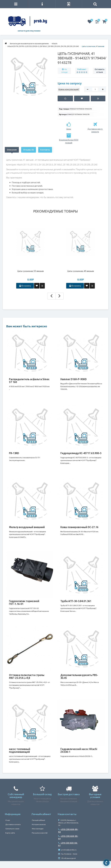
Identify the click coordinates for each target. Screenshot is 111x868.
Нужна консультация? (69, 89)
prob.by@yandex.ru (67, 850)
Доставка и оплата (13, 824)
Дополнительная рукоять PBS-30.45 (79, 676)
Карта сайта (10, 833)
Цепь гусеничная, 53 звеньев (30, 271)
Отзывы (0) (29, 150)
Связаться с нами (12, 829)
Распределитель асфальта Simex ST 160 (29, 381)
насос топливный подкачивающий (20, 750)
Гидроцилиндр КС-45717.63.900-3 (81, 453)
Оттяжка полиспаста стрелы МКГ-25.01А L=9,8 (27, 676)
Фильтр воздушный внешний (27, 527)
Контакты (45, 150)
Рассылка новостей (40, 833)
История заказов (39, 824)
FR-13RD (14, 453)
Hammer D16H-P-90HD (74, 379)
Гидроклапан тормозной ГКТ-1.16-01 (24, 602)
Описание (12, 150)
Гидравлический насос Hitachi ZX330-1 (79, 750)
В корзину (25, 286)
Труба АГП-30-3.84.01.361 (76, 601)
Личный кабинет (38, 820)
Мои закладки (38, 829)
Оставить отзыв (100, 71)
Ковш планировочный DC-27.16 (79, 527)
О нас (8, 820)
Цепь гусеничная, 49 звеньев (81, 271)
